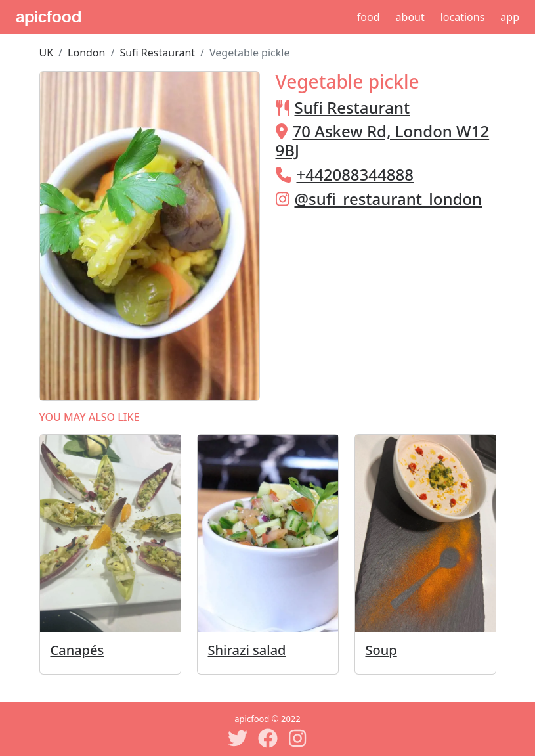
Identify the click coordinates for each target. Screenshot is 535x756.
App (510, 17)
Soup (381, 650)
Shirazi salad (247, 650)
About (410, 17)
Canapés (77, 650)
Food (369, 17)
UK (47, 53)
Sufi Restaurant (157, 53)
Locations (463, 17)
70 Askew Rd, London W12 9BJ (383, 141)
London (86, 53)
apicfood (49, 17)
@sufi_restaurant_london (389, 199)
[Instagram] (298, 738)
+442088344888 (355, 174)
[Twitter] (238, 738)
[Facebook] (268, 738)
